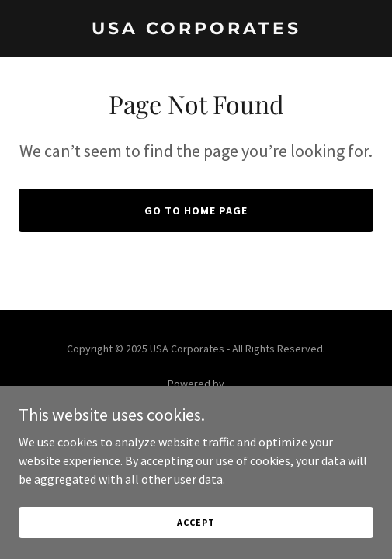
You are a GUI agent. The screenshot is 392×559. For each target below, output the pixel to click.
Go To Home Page (196, 210)
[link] (196, 30)
